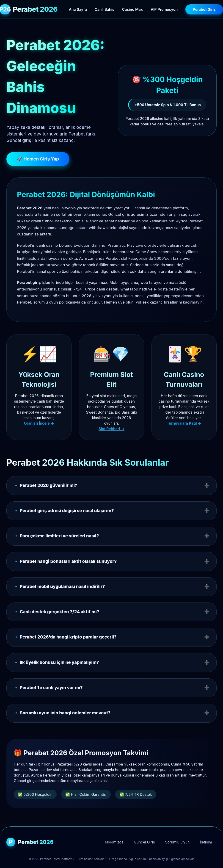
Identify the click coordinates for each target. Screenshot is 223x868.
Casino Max (133, 9)
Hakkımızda (114, 842)
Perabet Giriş (204, 9)
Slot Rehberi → (111, 429)
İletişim (206, 842)
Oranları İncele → (39, 423)
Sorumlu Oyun (177, 842)
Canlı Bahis (105, 9)
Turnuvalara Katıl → (184, 423)
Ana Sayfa (78, 9)
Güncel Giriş (144, 842)
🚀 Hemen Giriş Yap (38, 159)
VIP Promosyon (164, 9)
